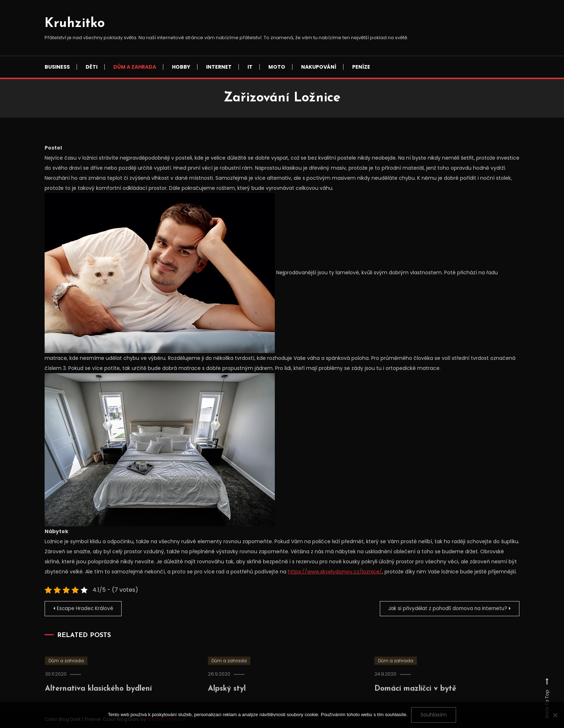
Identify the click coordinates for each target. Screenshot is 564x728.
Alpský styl (229, 697)
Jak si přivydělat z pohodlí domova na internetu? (445, 608)
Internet (219, 67)
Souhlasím (434, 715)
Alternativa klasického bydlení (104, 697)
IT (250, 67)
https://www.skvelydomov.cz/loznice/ (335, 572)
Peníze (361, 67)
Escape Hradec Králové (86, 608)
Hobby (181, 67)
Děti (92, 67)
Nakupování (319, 67)
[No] (555, 715)
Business (57, 67)
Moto (277, 67)
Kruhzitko (75, 24)
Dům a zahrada (135, 67)
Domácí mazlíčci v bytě (419, 697)
